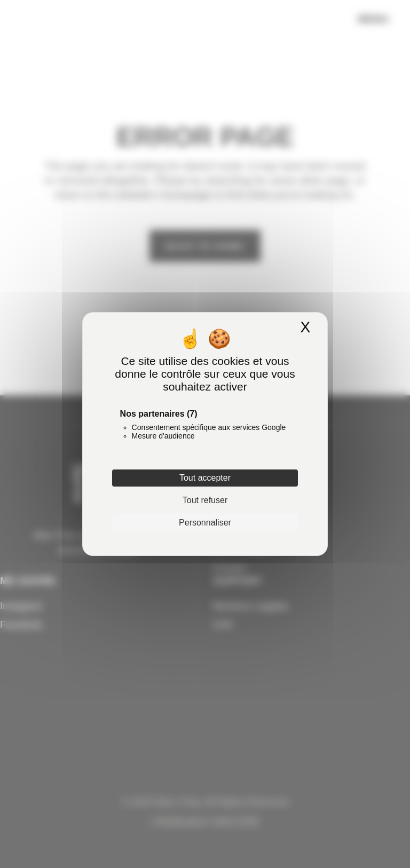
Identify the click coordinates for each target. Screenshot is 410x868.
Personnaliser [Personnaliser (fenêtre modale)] (205, 523)
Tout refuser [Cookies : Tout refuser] (205, 500)
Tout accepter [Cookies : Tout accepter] (205, 478)
